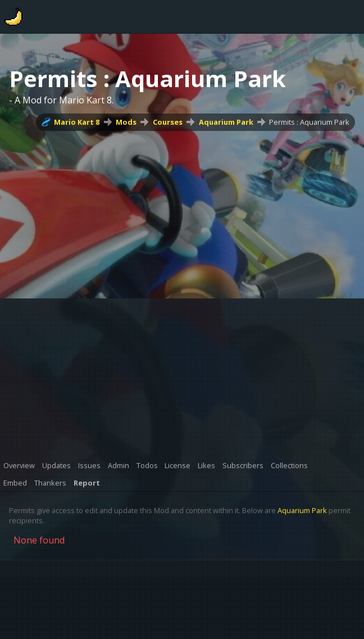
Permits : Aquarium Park (309, 122)
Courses (168, 122)
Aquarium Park (226, 122)
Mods (126, 122)
